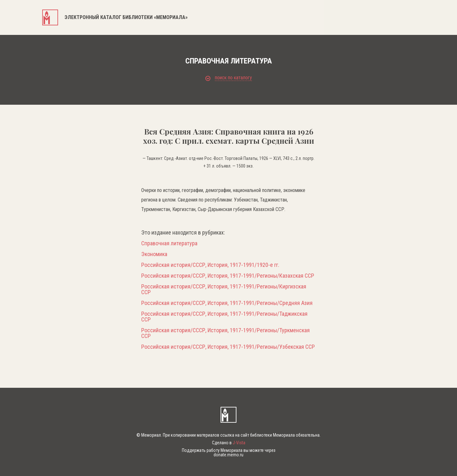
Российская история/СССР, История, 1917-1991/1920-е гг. (210, 265)
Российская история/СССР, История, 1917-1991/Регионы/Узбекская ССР (228, 347)
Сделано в (229, 443)
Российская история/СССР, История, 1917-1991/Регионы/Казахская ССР (228, 276)
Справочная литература (169, 243)
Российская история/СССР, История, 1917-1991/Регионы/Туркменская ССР (225, 333)
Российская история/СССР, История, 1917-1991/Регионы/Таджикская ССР (224, 317)
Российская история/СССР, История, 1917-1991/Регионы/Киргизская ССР (224, 289)
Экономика (154, 254)
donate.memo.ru (228, 455)
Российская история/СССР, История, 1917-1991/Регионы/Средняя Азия (227, 303)
